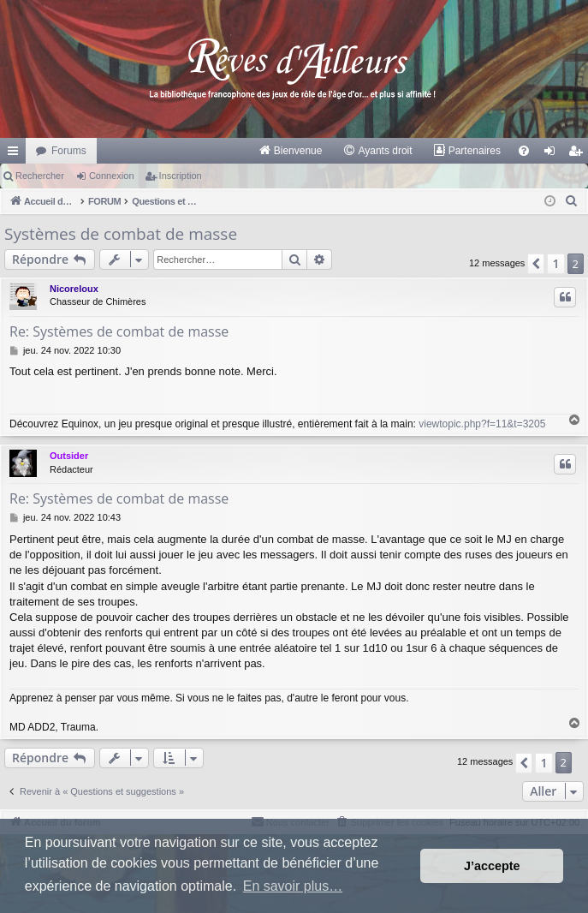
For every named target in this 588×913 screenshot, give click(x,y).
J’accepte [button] (492, 866)
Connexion (112, 176)
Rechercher (40, 176)
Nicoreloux (74, 289)
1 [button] (555, 263)
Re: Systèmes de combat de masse (119, 331)
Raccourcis (16, 154)
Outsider (69, 456)
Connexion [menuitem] (553, 154)
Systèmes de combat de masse (121, 234)
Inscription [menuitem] (579, 154)
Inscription (181, 176)
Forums (69, 151)
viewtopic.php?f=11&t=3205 (482, 424)
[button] (536, 264)
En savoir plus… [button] (293, 886)
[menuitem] (291, 151)
